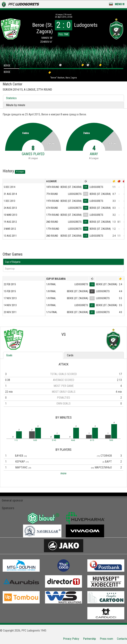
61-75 (92, 440)
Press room (106, 639)
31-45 (54, 440)
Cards (70, 355)
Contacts (122, 639)
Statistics (11, 98)
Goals (9, 355)
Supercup (10, 269)
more (63, 473)
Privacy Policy (71, 639)
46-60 (73, 440)
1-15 (16, 440)
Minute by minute (16, 105)
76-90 (111, 440)
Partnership (89, 639)
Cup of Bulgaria (13, 262)
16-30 (35, 440)
